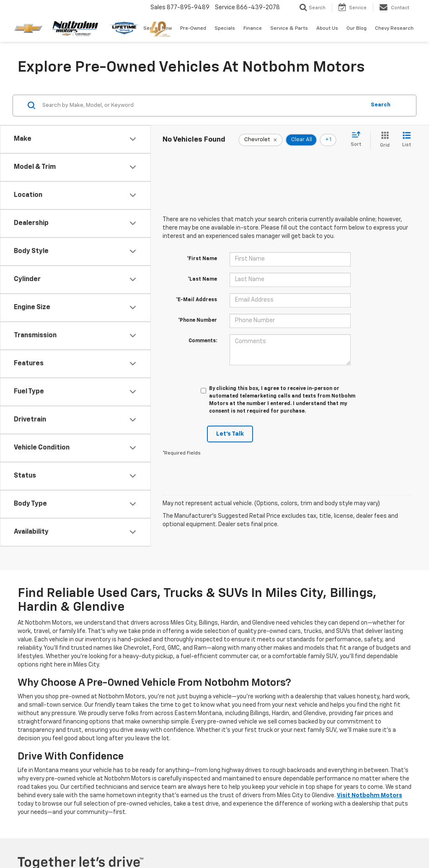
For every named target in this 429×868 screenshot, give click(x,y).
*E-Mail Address (196, 300)
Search (381, 105)
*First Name (202, 259)
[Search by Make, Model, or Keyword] (203, 106)
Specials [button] (225, 28)
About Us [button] (327, 28)
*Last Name (202, 279)
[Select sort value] (358, 139)
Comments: (203, 341)
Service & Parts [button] (289, 28)
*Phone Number (198, 320)
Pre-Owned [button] (193, 28)
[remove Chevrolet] (261, 140)
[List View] (407, 140)
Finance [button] (253, 28)
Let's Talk (230, 434)
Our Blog (357, 28)
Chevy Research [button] (394, 28)
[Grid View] (383, 140)
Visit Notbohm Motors (370, 796)
